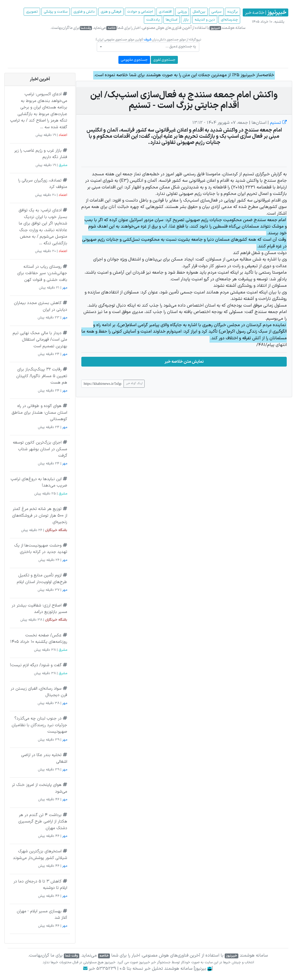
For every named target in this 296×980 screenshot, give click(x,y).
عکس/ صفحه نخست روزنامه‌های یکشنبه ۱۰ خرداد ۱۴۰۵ (39, 639)
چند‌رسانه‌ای (229, 20)
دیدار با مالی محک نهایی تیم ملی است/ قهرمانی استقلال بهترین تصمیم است (40, 340)
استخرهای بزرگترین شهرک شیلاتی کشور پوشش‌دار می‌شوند (40, 855)
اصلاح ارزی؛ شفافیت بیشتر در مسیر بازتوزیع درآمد (39, 609)
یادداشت (153, 20)
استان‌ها (172, 20)
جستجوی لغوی (164, 60)
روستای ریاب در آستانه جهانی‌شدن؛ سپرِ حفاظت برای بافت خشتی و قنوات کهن (42, 273)
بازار (186, 20)
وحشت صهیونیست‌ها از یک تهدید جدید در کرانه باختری (41, 549)
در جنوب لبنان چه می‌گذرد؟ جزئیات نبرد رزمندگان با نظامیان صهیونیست (39, 725)
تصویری (32, 12)
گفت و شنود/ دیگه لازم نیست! (36, 665)
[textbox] (150, 46)
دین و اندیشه (205, 20)
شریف (147, 40)
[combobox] (148, 47)
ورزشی (182, 12)
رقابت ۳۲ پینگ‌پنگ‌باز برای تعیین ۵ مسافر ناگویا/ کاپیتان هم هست (42, 376)
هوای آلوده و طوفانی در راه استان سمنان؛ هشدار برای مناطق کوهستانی (39, 413)
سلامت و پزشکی (56, 12)
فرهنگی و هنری (111, 12)
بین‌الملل (199, 12)
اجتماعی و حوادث (140, 12)
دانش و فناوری (84, 12)
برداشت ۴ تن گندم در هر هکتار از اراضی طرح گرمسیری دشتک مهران (43, 822)
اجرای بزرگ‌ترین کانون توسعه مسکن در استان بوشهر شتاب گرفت (40, 449)
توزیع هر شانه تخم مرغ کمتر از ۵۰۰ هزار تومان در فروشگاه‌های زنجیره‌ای (40, 515)
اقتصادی (165, 12)
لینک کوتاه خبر (134, 384)
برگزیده (233, 12)
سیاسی (216, 12)
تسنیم (278, 123)
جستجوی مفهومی (134, 60)
